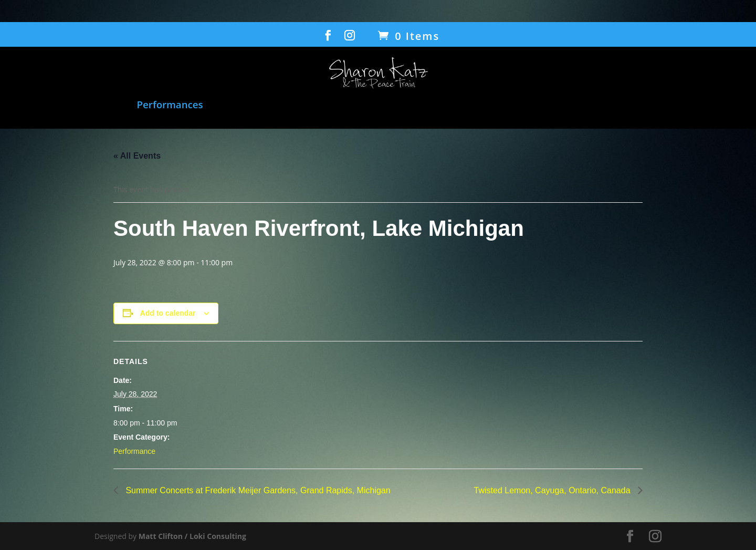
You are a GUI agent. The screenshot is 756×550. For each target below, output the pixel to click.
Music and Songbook (74, 105)
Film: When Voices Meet (272, 105)
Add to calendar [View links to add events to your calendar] (168, 313)
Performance (134, 451)
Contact (711, 105)
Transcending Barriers (511, 105)
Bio (585, 105)
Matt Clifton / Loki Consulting (192, 536)
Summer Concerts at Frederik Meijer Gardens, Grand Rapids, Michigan (257, 490)
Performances (170, 105)
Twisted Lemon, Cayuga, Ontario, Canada (553, 490)
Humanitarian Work (399, 105)
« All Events (137, 156)
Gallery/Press (637, 105)
